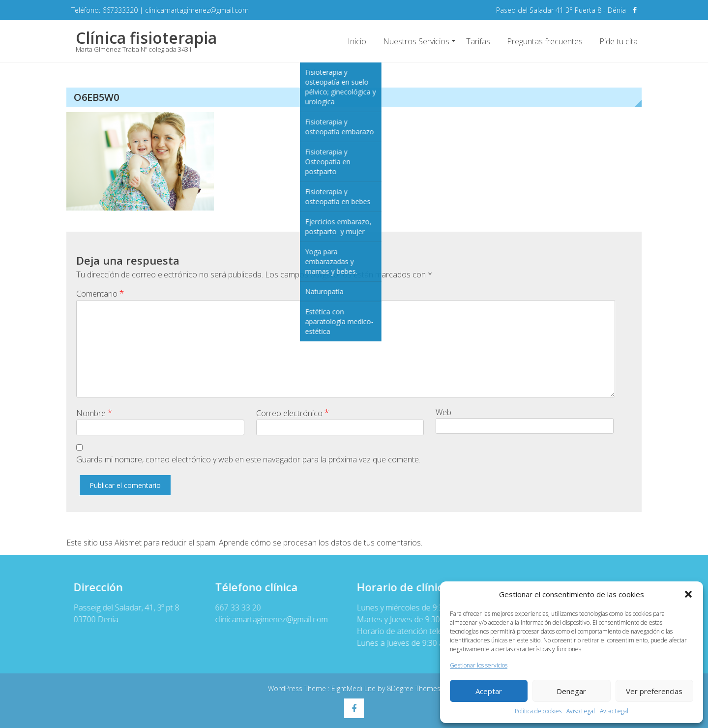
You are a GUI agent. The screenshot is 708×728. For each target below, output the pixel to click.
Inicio (357, 41)
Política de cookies (538, 711)
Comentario (100, 293)
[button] (688, 594)
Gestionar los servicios (479, 665)
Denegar (571, 691)
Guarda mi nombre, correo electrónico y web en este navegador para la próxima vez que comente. (248, 459)
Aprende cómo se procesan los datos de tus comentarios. (321, 543)
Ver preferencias (654, 691)
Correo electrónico (293, 413)
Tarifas (478, 41)
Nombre (94, 413)
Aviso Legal (581, 711)
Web (443, 412)
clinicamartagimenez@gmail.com (267, 619)
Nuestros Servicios (416, 41)
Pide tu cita (619, 41)
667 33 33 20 (233, 607)
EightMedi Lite (354, 688)
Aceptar (489, 691)
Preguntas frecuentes (545, 41)
